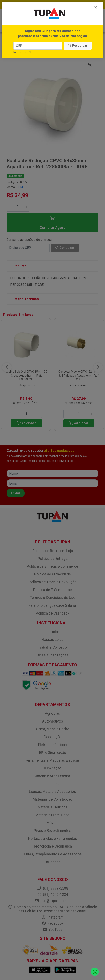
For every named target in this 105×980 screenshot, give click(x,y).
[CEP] (38, 46)
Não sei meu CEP (23, 52)
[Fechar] (96, 7)
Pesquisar (78, 46)
